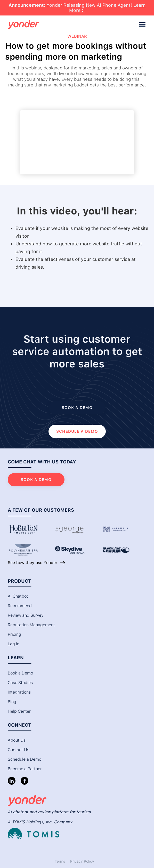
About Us (17, 740)
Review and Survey (26, 615)
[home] (71, 25)
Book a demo (77, 408)
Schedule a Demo (25, 759)
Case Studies (20, 683)
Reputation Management (31, 625)
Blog (12, 702)
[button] (142, 25)
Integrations (19, 692)
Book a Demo (20, 673)
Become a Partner (25, 769)
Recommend (20, 606)
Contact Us (18, 750)
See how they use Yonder (33, 563)
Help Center (19, 711)
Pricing (14, 634)
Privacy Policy (82, 861)
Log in (14, 644)
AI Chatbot (18, 596)
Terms (60, 861)
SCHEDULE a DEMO (77, 431)
